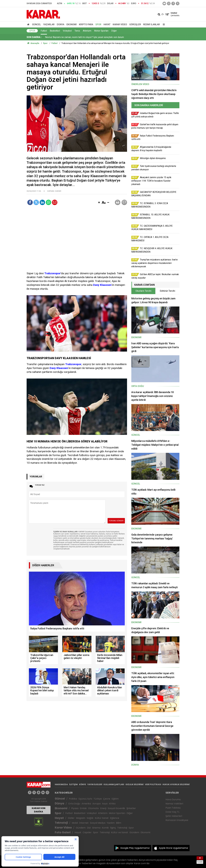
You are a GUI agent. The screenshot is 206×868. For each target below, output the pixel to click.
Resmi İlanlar (151, 24)
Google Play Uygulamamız (135, 848)
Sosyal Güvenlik (116, 808)
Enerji (103, 808)
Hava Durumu (173, 799)
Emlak (83, 808)
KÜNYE (83, 784)
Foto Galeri (63, 832)
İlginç (113, 828)
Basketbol (55, 31)
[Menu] (163, 24)
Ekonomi (72, 24)
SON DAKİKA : (34, 37)
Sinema (96, 828)
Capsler (87, 832)
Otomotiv (93, 808)
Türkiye (98, 799)
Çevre (107, 799)
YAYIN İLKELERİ (95, 784)
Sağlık (90, 818)
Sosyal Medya (98, 823)
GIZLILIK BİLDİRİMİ (134, 784)
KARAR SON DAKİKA (39, 810)
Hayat (107, 24)
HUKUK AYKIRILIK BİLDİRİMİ (176, 784)
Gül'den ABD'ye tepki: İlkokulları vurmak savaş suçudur (72, 37)
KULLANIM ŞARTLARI (114, 784)
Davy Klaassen (102, 285)
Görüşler (135, 24)
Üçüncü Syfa (85, 799)
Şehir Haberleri (174, 816)
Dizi (89, 828)
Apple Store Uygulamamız (173, 848)
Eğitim (115, 799)
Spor (98, 24)
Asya (105, 804)
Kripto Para (86, 24)
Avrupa (96, 804)
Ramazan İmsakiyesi (177, 820)
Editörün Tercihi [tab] (167, 291)
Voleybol (67, 31)
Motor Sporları (101, 31)
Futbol (44, 31)
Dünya (61, 24)
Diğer (114, 31)
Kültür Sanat (102, 818)
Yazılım (111, 823)
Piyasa (75, 808)
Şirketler (131, 808)
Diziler (71, 818)
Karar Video (120, 24)
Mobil (75, 823)
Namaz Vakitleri (174, 804)
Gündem (81, 828)
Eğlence (115, 818)
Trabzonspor (52, 273)
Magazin (81, 818)
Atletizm (87, 31)
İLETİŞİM (73, 784)
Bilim (119, 823)
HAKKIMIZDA (61, 784)
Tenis (77, 31)
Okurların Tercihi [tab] (143, 291)
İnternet (84, 823)
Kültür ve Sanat (120, 832)
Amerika (86, 804)
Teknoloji (61, 823)
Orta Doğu (74, 804)
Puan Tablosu (173, 808)
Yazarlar (49, 24)
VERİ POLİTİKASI (153, 784)
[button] (99, 203)
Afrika (112, 804)
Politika (73, 799)
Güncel (36, 24)
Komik (105, 828)
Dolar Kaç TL (172, 812)
